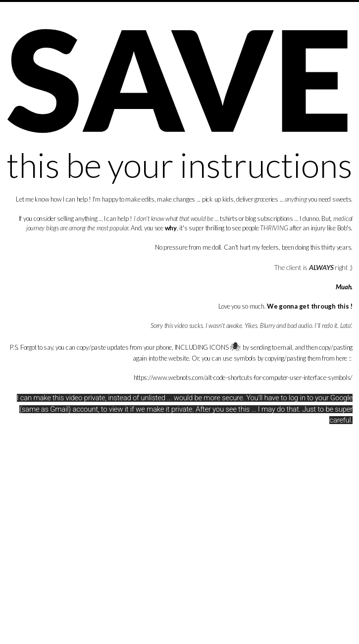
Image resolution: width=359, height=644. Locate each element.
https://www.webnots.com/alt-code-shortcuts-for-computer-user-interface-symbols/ (243, 377)
